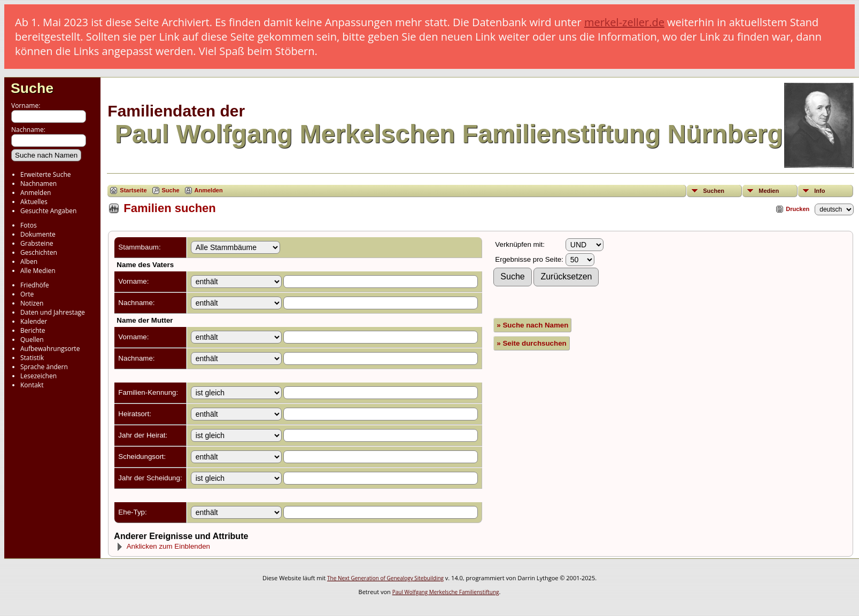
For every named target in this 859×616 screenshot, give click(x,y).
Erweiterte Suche (45, 174)
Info (819, 191)
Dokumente (38, 234)
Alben (29, 262)
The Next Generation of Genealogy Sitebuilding (385, 578)
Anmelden (36, 193)
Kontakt (32, 385)
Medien (769, 191)
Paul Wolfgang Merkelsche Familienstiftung (446, 592)
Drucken (798, 209)
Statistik (32, 358)
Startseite (133, 190)
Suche (32, 88)
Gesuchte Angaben (48, 211)
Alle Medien (38, 271)
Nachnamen (38, 184)
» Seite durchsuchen (531, 343)
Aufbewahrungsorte (50, 349)
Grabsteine (37, 243)
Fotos (29, 225)
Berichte (33, 330)
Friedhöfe (35, 285)
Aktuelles (34, 202)
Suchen (714, 191)
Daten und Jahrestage (53, 312)
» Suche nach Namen (532, 325)
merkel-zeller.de (624, 22)
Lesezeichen (38, 376)
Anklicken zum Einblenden (163, 546)
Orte (27, 294)
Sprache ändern (44, 367)
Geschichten (39, 252)
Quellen (32, 340)
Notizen (32, 303)
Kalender (34, 321)
